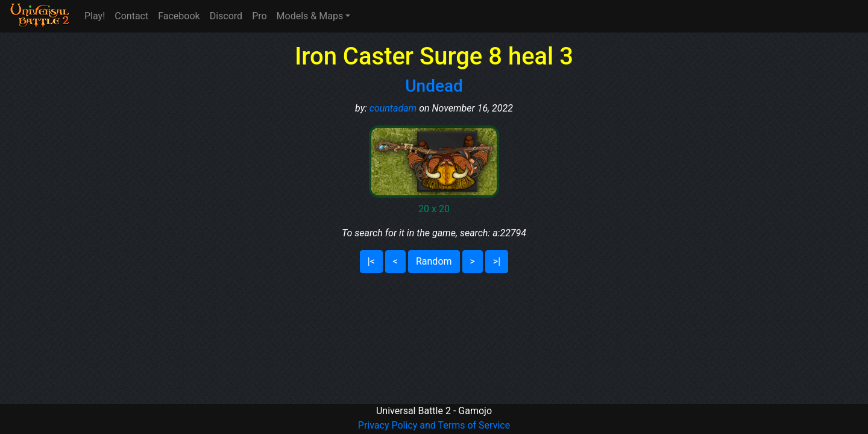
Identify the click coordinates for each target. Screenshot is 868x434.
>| (497, 261)
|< (371, 261)
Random (434, 261)
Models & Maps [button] (310, 16)
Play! (95, 16)
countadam (393, 108)
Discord (226, 16)
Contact (131, 16)
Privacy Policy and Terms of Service (434, 425)
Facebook (179, 16)
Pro (259, 16)
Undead (434, 86)
